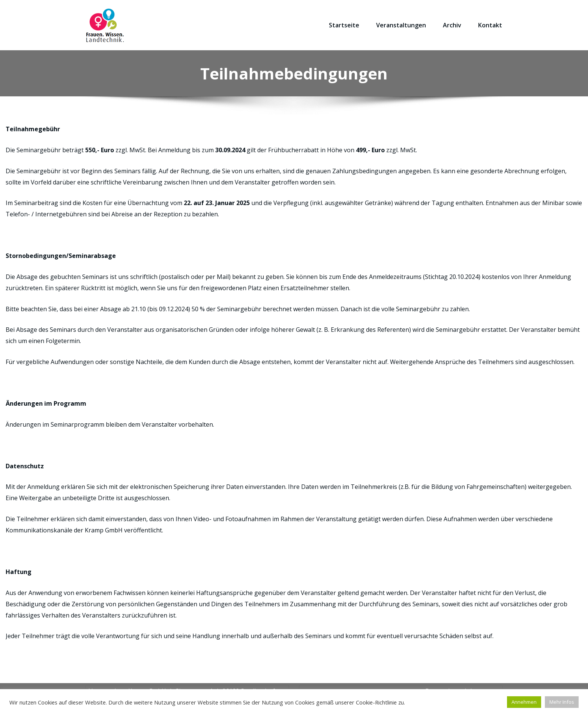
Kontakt (490, 25)
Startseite (344, 25)
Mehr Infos (562, 702)
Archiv (452, 25)
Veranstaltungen (401, 25)
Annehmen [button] (524, 702)
